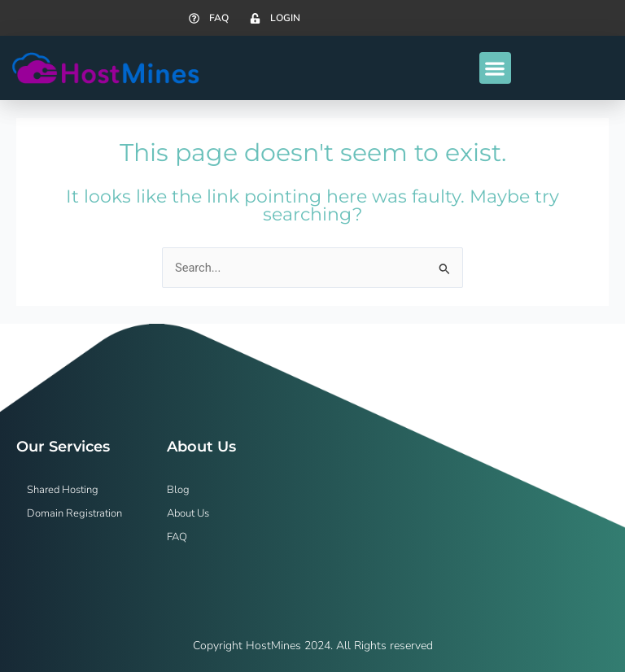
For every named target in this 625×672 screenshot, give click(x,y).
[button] (495, 68)
